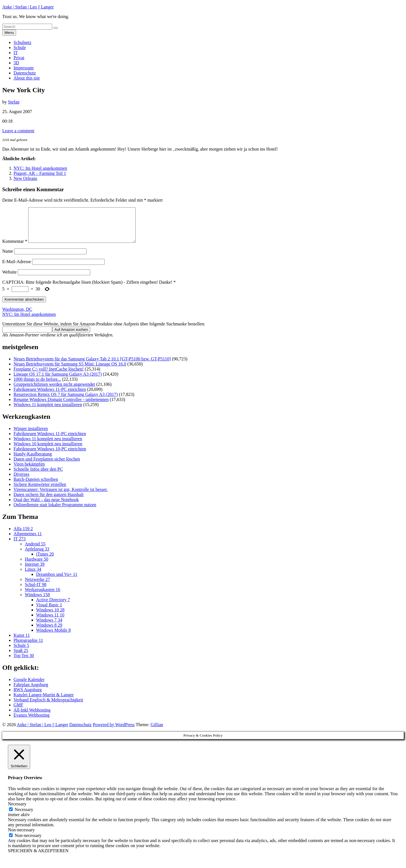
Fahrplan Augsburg (31, 691)
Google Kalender (29, 686)
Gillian (157, 731)
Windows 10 (50, 617)
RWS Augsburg (28, 696)
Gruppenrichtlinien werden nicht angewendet (54, 391)
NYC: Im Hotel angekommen (40, 168)
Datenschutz (25, 73)
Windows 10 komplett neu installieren (48, 450)
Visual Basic (49, 612)
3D (16, 63)
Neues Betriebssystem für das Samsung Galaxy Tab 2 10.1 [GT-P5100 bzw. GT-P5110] (92, 366)
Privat (19, 58)
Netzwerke (37, 586)
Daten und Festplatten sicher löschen (47, 466)
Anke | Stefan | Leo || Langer (28, 7)
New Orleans (25, 178)
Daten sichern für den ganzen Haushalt (48, 501)
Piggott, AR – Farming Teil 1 (40, 173)
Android (35, 551)
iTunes (45, 561)
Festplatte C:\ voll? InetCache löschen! (49, 376)
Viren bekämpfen (29, 471)
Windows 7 (49, 627)
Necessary (24, 816)
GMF (18, 712)
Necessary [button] (17, 811)
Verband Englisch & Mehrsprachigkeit (48, 707)
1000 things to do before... (37, 386)
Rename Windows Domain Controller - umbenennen (61, 406)
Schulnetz (22, 42)
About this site (27, 78)
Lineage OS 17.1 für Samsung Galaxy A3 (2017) (58, 381)
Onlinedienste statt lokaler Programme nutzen (55, 511)
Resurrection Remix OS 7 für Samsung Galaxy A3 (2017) (66, 401)
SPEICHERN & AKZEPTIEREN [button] (38, 857)
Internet (35, 571)
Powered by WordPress (114, 731)
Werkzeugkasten (42, 596)
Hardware (37, 566)
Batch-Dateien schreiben (36, 486)
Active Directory (53, 606)
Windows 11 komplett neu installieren (48, 411)
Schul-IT (36, 591)
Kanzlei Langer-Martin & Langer (44, 701)
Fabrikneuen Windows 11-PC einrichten (50, 396)
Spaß (21, 657)
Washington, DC (17, 316)
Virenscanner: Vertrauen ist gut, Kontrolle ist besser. (61, 496)
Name (8, 258)
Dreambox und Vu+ (57, 581)
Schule (20, 48)
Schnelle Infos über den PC (38, 476)
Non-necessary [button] (21, 837)
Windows (37, 601)
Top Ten (24, 662)
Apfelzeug (37, 556)
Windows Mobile (53, 637)
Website (9, 279)
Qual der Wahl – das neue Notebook (46, 506)
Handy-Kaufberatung (33, 461)
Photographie (28, 647)
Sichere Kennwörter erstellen (40, 491)
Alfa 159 (23, 535)
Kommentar (15, 248)
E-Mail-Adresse (17, 268)
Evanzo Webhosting (32, 722)
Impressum (24, 68)
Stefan (14, 102)
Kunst (22, 642)
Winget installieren (31, 435)
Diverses (21, 481)
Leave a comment (18, 131)
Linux (33, 576)
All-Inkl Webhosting (32, 717)
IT (16, 53)
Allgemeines (28, 540)
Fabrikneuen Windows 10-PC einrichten (50, 456)
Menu (9, 33)
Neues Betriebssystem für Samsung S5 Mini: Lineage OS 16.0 (70, 371)
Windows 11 (50, 622)
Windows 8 (49, 632)
